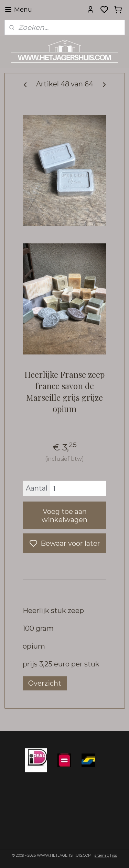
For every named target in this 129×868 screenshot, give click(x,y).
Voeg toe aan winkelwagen (64, 516)
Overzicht (45, 683)
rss (115, 855)
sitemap (102, 855)
